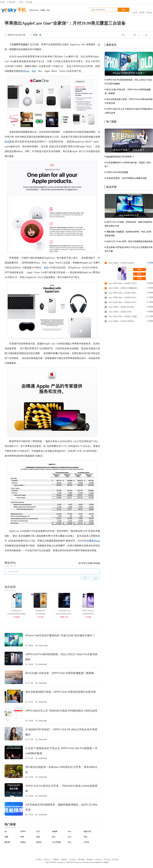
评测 (139, 278)
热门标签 (10, 824)
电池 (7, 142)
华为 (70, 842)
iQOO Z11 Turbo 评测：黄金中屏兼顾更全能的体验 (129, 241)
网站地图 (81, 860)
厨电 (38, 837)
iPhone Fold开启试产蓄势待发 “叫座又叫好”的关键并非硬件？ (60, 635)
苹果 (22, 837)
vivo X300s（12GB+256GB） (122, 321)
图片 (139, 274)
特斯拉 (23, 842)
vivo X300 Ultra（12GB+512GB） (124, 298)
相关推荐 (10, 587)
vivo (69, 831)
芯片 (70, 837)
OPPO (23, 831)
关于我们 (38, 860)
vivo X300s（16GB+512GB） (122, 307)
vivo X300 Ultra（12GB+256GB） (124, 293)
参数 (139, 269)
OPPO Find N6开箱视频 (117, 172)
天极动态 (64, 860)
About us (47, 860)
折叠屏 (55, 831)
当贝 (38, 831)
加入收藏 (29, 2)
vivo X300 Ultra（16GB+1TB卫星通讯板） (124, 283)
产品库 (21, 2)
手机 (13, 10)
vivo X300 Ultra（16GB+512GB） (124, 302)
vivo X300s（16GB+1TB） (121, 312)
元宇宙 (86, 842)
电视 (6, 837)
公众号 (135, 10)
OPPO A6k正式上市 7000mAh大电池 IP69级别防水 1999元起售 (61, 711)
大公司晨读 (56, 842)
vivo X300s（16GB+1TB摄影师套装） (124, 288)
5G (6, 831)
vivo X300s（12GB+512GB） (122, 263)
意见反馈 (115, 860)
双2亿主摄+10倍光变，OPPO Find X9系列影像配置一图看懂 (60, 673)
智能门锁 (87, 831)
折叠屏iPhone (93, 541)
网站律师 (90, 860)
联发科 (39, 842)
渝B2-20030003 (51, 862)
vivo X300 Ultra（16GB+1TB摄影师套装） (124, 316)
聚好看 (7, 842)
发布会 (149, 10)
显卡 (54, 837)
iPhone (26, 71)
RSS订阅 (107, 860)
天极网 (2, 2)
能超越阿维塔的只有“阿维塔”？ (120, 157)
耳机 (46, 268)
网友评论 (10, 563)
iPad (34, 71)
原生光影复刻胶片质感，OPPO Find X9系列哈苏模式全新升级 (61, 692)
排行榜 (142, 10)
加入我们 (73, 860)
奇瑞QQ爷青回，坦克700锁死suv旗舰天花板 (126, 178)
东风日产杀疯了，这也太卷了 (129, 150)
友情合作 (98, 860)
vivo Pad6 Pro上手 (129, 215)
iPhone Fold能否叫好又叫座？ (129, 73)
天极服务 (55, 860)
